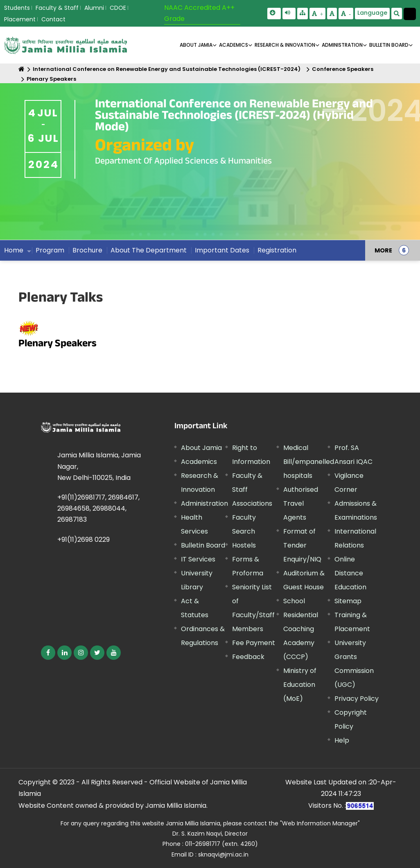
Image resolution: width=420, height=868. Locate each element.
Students (17, 8)
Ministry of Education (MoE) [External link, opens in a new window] (300, 685)
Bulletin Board (203, 545)
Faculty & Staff (57, 8)
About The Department (149, 250)
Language (372, 13)
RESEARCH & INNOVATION (285, 45)
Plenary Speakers (51, 79)
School (294, 601)
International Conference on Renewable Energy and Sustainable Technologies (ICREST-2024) (167, 69)
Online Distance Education (350, 573)
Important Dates (222, 250)
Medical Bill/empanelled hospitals (309, 462)
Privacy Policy (357, 699)
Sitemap (348, 601)
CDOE (118, 8)
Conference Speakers (343, 69)
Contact (53, 19)
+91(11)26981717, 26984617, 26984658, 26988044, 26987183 (98, 508)
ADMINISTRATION (342, 45)
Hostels (244, 545)
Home (14, 250)
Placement (20, 19)
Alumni (94, 8)
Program (50, 250)
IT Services (198, 559)
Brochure (87, 250)
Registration (277, 250)
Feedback (248, 657)
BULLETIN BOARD (389, 45)
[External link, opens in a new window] (48, 653)
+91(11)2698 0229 (84, 540)
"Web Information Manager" (320, 823)
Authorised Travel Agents (301, 503)
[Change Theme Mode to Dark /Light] (410, 14)
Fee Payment (254, 643)
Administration (204, 503)
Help (342, 740)
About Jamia (196, 45)
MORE (383, 250)
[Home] (21, 69)
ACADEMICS (234, 45)
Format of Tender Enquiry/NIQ (302, 545)
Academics (199, 462)
